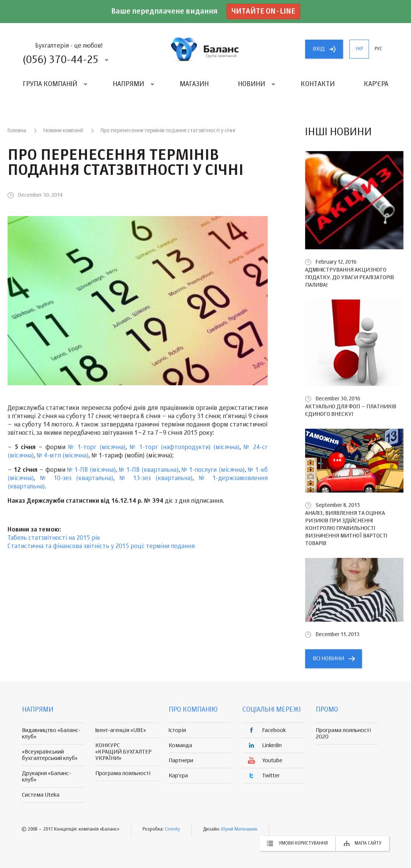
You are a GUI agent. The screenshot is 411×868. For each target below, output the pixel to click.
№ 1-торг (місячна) (97, 448)
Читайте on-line (263, 12)
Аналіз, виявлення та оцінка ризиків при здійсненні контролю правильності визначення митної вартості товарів (346, 528)
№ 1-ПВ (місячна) (91, 470)
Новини (251, 84)
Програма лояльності (123, 773)
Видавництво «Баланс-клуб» (51, 734)
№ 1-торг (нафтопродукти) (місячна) (185, 448)
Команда (180, 745)
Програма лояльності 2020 (343, 734)
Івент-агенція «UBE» (121, 730)
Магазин (194, 84)
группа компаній (206, 49)
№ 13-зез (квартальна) (156, 479)
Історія (177, 730)
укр (359, 49)
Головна (17, 131)
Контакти (318, 84)
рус (378, 49)
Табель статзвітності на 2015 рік (54, 538)
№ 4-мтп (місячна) (63, 456)
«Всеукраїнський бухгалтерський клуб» (50, 755)
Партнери (181, 761)
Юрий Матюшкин (239, 829)
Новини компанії (63, 131)
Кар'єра (376, 84)
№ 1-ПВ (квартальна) (148, 470)
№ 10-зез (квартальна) (77, 479)
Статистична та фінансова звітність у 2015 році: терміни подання (101, 547)
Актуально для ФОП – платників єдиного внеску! (351, 410)
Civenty (172, 829)
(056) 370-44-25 (60, 60)
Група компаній (50, 84)
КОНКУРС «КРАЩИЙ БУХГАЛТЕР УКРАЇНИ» (123, 752)
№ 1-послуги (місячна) (213, 470)
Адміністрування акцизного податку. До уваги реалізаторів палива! (350, 277)
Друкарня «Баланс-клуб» (47, 777)
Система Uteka (41, 795)
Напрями (128, 84)
